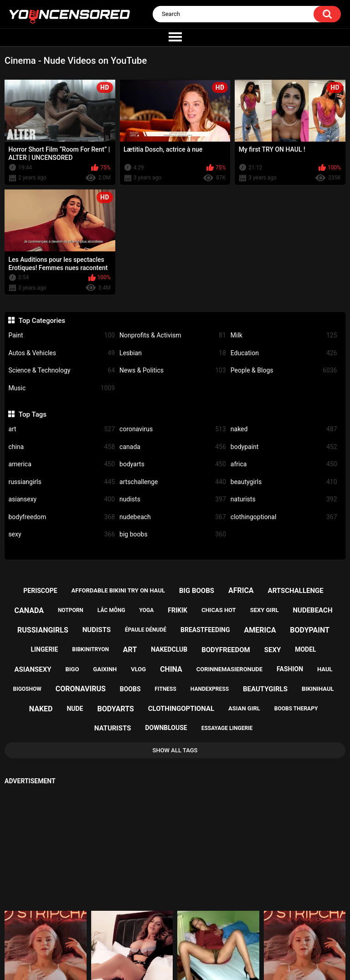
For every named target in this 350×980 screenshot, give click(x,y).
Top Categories (42, 321)
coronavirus (173, 429)
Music (62, 388)
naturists (284, 499)
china (62, 447)
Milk (284, 335)
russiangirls (62, 482)
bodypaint (284, 447)
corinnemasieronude (229, 669)
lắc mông (111, 610)
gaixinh (105, 669)
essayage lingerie (227, 728)
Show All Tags (175, 750)
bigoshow (27, 689)
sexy (62, 534)
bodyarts (173, 464)
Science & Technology (62, 370)
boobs (130, 689)
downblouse (166, 728)
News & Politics (173, 370)
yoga (147, 610)
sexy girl (265, 610)
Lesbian (173, 353)
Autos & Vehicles (62, 353)
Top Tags (33, 414)
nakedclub (169, 649)
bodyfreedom (62, 517)
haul (325, 669)
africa (284, 464)
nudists (173, 499)
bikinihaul (318, 689)
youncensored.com (165, 964)
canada (173, 447)
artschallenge (173, 482)
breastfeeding (205, 630)
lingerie (44, 649)
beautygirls (284, 482)
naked (284, 429)
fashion (290, 669)
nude (75, 709)
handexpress (210, 689)
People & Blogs (284, 370)
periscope (40, 591)
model (305, 649)
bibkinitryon (90, 649)
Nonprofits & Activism (173, 335)
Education (284, 353)
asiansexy (62, 499)
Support (164, 942)
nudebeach (173, 517)
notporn (71, 610)
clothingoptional (284, 517)
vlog (138, 669)
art (62, 429)
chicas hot (219, 610)
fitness (166, 689)
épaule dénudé (146, 630)
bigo (72, 669)
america (62, 464)
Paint (62, 335)
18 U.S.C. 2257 (217, 942)
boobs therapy (296, 709)
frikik (178, 610)
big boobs (173, 534)
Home (122, 942)
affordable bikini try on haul (118, 590)
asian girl (244, 708)
